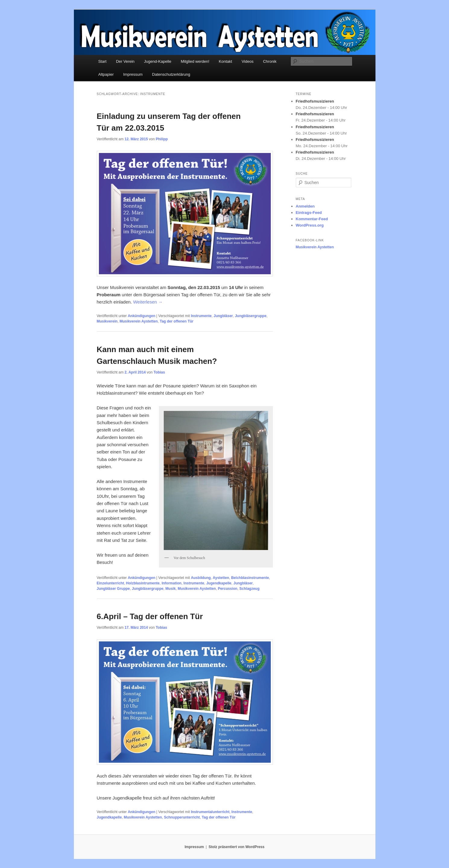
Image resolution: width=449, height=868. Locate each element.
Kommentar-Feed (312, 219)
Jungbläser (223, 316)
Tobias (159, 372)
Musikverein (107, 321)
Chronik (270, 61)
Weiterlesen (148, 302)
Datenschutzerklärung (171, 74)
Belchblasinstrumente (250, 578)
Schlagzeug (250, 589)
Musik (171, 589)
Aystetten (221, 578)
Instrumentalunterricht (210, 812)
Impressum (133, 74)
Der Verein (125, 61)
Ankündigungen (142, 316)
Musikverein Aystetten (139, 321)
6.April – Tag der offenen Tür (150, 616)
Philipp (162, 139)
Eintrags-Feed (309, 213)
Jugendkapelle (219, 583)
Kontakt (226, 61)
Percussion (228, 589)
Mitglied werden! (195, 61)
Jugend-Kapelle (158, 61)
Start (102, 61)
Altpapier (106, 74)
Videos (248, 61)
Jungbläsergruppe (251, 316)
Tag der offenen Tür (177, 321)
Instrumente (201, 316)
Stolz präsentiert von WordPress (237, 847)
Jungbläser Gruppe (113, 589)
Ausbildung (201, 578)
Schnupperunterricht (182, 817)
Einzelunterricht (111, 583)
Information (172, 583)
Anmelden (305, 206)
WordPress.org (310, 225)
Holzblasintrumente (143, 583)
